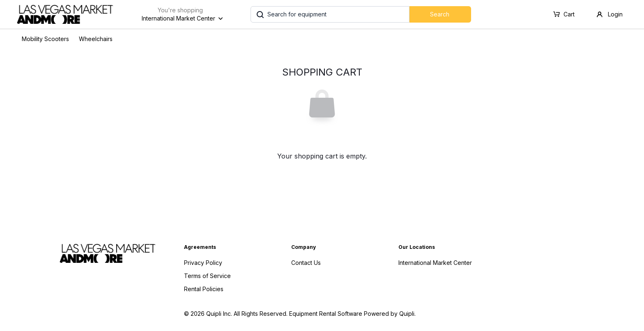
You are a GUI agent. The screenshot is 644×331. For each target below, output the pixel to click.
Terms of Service (207, 276)
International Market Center (435, 263)
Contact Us (306, 263)
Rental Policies (204, 289)
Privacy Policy (203, 263)
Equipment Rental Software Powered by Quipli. (352, 314)
